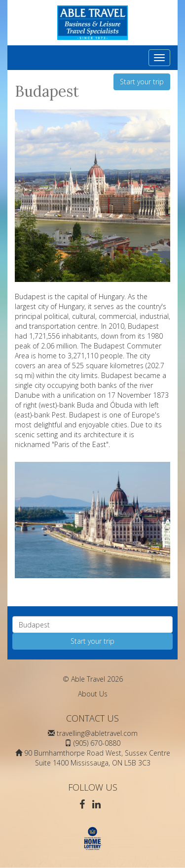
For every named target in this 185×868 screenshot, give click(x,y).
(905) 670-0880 (97, 743)
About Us (93, 694)
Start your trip (142, 82)
